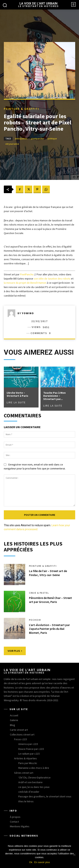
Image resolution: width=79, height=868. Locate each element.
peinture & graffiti (21, 109)
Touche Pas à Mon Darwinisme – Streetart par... (54, 396)
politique (52, 139)
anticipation (21, 139)
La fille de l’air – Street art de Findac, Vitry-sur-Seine (48, 573)
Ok (31, 862)
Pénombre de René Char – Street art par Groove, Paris (50, 600)
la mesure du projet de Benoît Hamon (25, 283)
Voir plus (15, 651)
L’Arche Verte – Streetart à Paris (17, 394)
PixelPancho (27, 274)
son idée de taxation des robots (52, 279)
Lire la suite (16, 402)
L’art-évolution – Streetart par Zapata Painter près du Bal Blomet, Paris (49, 629)
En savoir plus (42, 862)
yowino (28, 313)
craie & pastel (39, 593)
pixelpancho (37, 139)
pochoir (35, 620)
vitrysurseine (12, 144)
